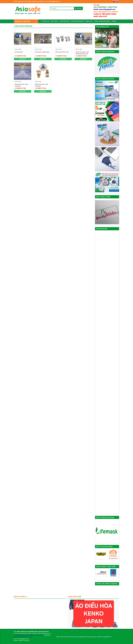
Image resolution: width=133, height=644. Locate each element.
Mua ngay (23, 59)
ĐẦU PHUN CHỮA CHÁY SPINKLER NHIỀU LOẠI (82, 53)
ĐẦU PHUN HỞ (19, 52)
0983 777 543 (22, 56)
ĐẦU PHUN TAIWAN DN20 (42, 52)
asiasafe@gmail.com (53, 1)
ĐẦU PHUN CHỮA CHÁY (62, 52)
